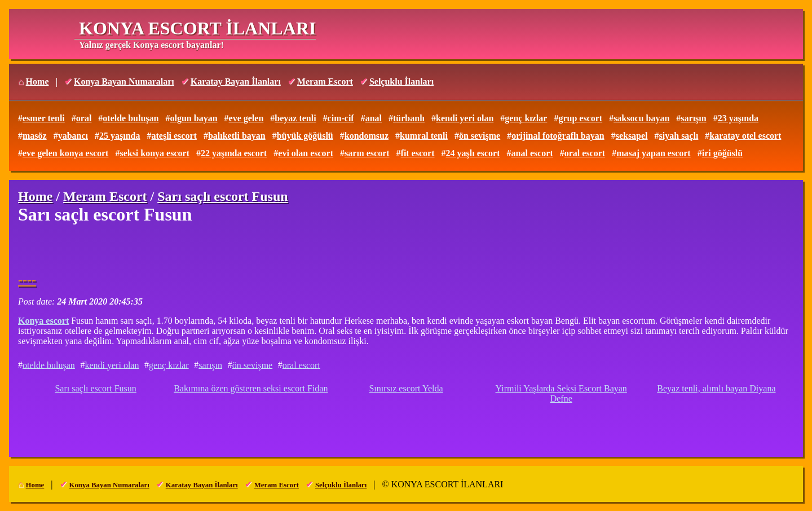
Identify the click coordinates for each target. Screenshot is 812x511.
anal (374, 118)
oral (84, 118)
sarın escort (367, 153)
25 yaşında (120, 136)
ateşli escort (174, 136)
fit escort (418, 153)
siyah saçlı (679, 136)
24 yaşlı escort (473, 153)
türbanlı (409, 118)
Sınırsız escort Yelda (406, 388)
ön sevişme (480, 136)
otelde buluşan (131, 118)
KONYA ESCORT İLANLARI (197, 28)
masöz (35, 136)
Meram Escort (325, 82)
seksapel (632, 136)
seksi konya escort (155, 153)
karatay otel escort (745, 136)
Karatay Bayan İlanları (236, 82)
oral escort (585, 153)
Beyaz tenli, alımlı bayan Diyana (716, 388)
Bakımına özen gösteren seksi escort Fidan (251, 388)
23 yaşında (738, 118)
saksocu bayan (641, 118)
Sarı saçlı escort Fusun (95, 388)
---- (27, 280)
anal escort (532, 153)
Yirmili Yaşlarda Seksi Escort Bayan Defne (561, 393)
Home (37, 82)
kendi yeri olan (465, 118)
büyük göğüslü (305, 136)
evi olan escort (306, 153)
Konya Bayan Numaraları (124, 82)
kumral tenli (424, 136)
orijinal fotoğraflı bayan (558, 136)
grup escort (580, 118)
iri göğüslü (722, 153)
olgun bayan (193, 118)
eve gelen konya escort (65, 153)
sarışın (693, 118)
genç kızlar (526, 118)
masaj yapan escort (654, 153)
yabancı (73, 136)
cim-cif (341, 118)
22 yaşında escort (234, 153)
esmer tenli (44, 118)
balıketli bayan (237, 136)
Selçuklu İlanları (401, 82)
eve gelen (246, 118)
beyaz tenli (295, 118)
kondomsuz (367, 136)
